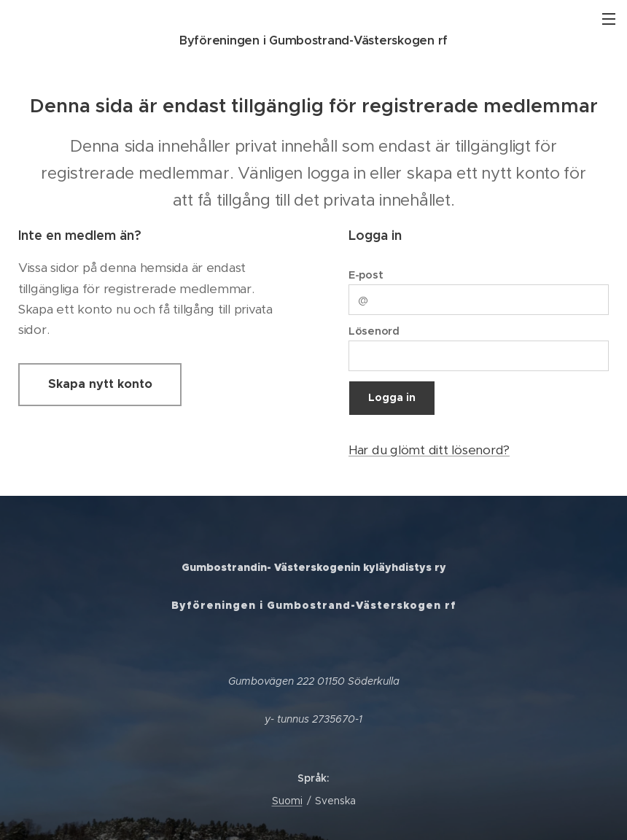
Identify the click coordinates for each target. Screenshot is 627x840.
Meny (609, 19)
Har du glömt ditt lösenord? (429, 450)
